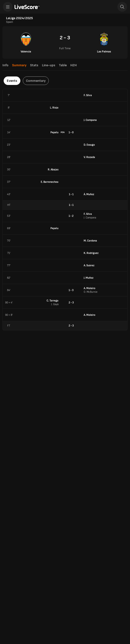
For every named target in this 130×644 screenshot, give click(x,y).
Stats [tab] (34, 65)
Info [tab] (5, 65)
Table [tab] (63, 65)
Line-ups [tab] (49, 65)
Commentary (36, 81)
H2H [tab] (73, 65)
